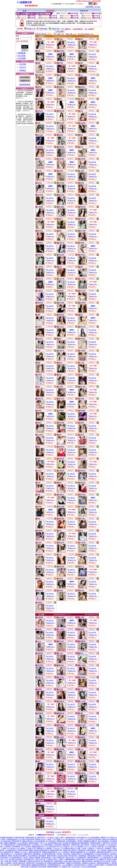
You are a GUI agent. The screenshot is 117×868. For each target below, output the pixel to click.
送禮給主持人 (50, 45)
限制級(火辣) (31, 29)
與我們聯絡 (89, 7)
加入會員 (97, 7)
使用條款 (23, 70)
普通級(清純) (56, 29)
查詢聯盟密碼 (25, 85)
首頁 (25, 11)
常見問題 (23, 64)
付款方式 (23, 67)
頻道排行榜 (84, 11)
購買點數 (21, 53)
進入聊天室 (71, 42)
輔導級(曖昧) (44, 29)
